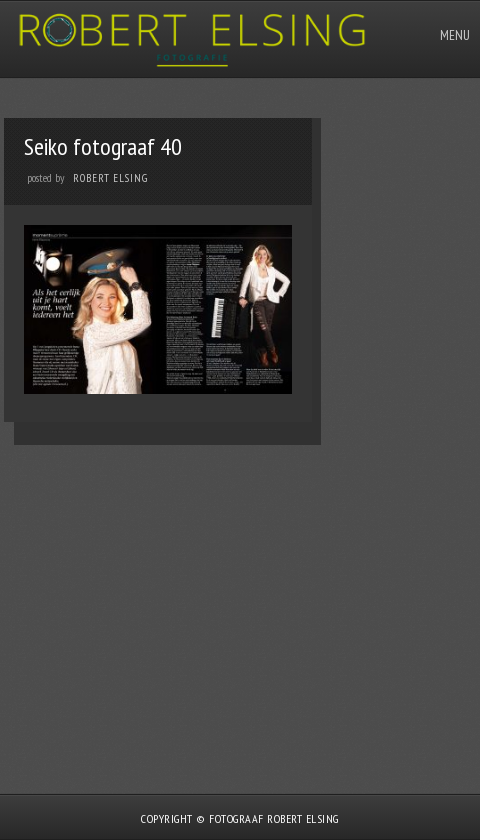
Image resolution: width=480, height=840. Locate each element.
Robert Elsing (110, 178)
